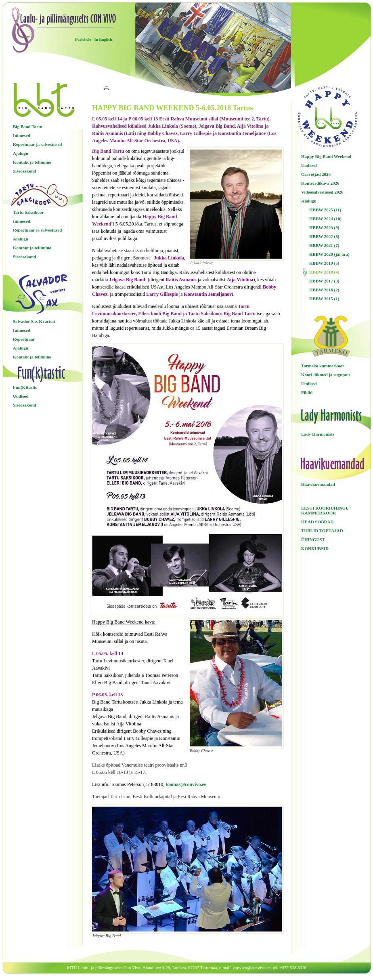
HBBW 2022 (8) (324, 236)
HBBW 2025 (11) (325, 210)
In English (103, 39)
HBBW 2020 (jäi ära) (329, 254)
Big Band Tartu (28, 126)
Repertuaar (24, 339)
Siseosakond (24, 171)
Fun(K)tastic (25, 387)
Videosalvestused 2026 (322, 192)
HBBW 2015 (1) (324, 299)
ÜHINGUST (313, 540)
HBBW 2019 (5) (324, 263)
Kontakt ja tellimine (32, 162)
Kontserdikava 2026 (320, 183)
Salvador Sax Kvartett (34, 321)
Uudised (21, 396)
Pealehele (83, 39)
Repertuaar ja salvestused (37, 144)
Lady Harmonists (318, 434)
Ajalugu (21, 153)
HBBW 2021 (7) (324, 245)
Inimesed (22, 135)
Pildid (307, 392)
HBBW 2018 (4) (324, 272)
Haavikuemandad (318, 484)
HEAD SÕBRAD (317, 522)
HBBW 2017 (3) (324, 281)
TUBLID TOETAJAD (322, 531)
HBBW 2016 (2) (324, 290)
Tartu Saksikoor (28, 212)
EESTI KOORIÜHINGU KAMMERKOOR (325, 510)
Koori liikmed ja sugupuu (326, 375)
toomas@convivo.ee (186, 784)
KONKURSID (315, 548)
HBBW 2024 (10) (325, 219)
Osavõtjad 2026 (316, 174)
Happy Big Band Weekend (326, 156)
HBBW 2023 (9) (324, 228)
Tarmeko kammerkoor (323, 366)
